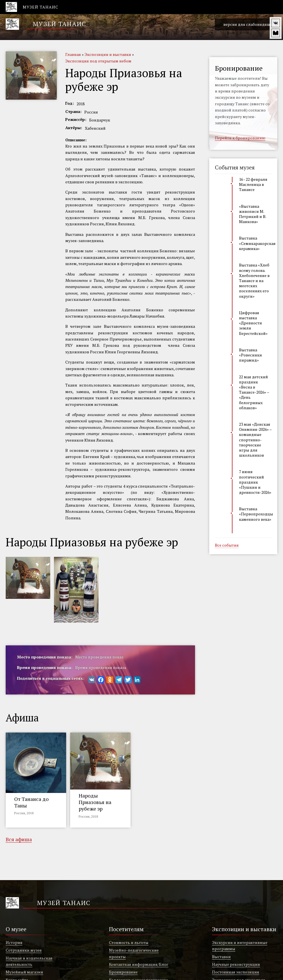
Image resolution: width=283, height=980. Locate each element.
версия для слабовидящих (246, 25)
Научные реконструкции (236, 964)
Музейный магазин (24, 972)
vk (276, 23)
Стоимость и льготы (129, 942)
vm (276, 33)
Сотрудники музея (24, 950)
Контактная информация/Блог (139, 964)
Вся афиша (19, 840)
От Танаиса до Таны (31, 802)
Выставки (221, 957)
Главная (73, 54)
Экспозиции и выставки (108, 54)
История (14, 942)
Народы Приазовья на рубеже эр (95, 802)
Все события (227, 545)
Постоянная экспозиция (236, 972)
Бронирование (123, 972)
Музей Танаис (59, 24)
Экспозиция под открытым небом (98, 61)
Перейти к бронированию (240, 138)
